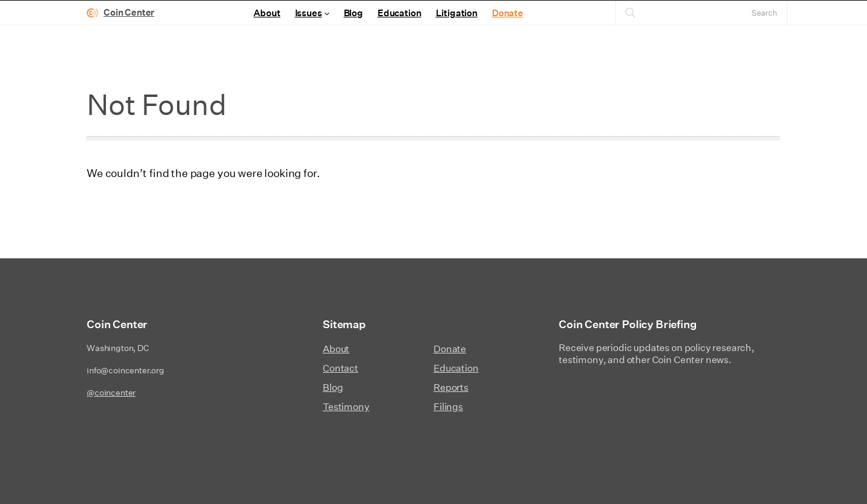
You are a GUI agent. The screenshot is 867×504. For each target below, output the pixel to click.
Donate (508, 13)
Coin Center (129, 12)
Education (399, 13)
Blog (353, 13)
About (267, 13)
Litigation (457, 13)
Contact (340, 368)
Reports (451, 387)
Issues (309, 13)
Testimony (346, 407)
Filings (448, 407)
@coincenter (111, 393)
